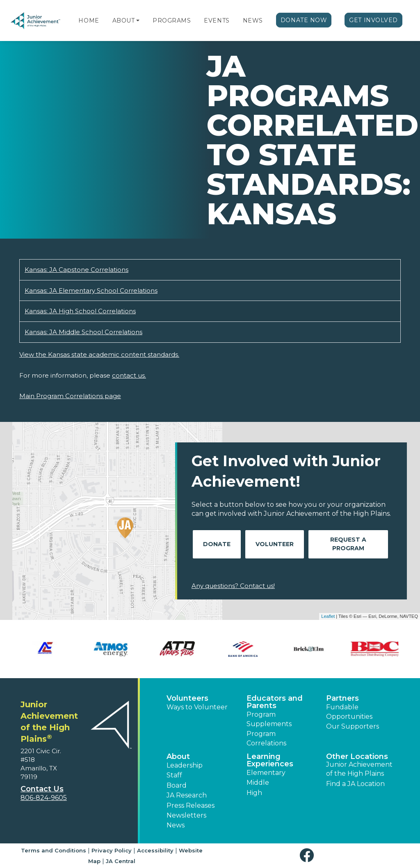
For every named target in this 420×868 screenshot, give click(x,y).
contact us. (129, 375)
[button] (138, 21)
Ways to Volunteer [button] (197, 707)
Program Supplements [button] (269, 719)
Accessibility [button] (155, 850)
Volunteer (275, 544)
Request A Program (348, 544)
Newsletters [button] (186, 815)
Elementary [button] (266, 773)
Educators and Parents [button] (275, 702)
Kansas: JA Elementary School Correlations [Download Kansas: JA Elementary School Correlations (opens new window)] (91, 290)
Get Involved (373, 20)
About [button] (178, 756)
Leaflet (328, 616)
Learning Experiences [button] (270, 760)
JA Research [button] (187, 795)
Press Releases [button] (191, 805)
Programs (172, 21)
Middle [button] (258, 783)
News (253, 21)
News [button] (176, 825)
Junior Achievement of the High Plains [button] (359, 769)
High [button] (254, 793)
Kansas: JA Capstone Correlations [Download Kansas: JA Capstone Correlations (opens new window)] (76, 270)
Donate (217, 544)
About (124, 21)
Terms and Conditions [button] (54, 850)
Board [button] (177, 785)
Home (89, 21)
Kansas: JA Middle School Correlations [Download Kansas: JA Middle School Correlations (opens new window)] (83, 332)
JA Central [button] (121, 861)
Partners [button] (342, 698)
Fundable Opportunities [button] (349, 712)
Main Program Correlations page (70, 396)
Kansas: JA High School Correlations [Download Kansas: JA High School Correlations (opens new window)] (80, 311)
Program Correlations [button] (266, 738)
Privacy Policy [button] (112, 850)
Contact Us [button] (42, 789)
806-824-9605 (44, 798)
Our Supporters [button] (353, 726)
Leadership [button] (185, 765)
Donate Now (304, 20)
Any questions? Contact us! (233, 586)
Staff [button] (174, 775)
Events (217, 21)
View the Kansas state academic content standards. (99, 354)
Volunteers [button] (187, 698)
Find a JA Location (355, 784)
